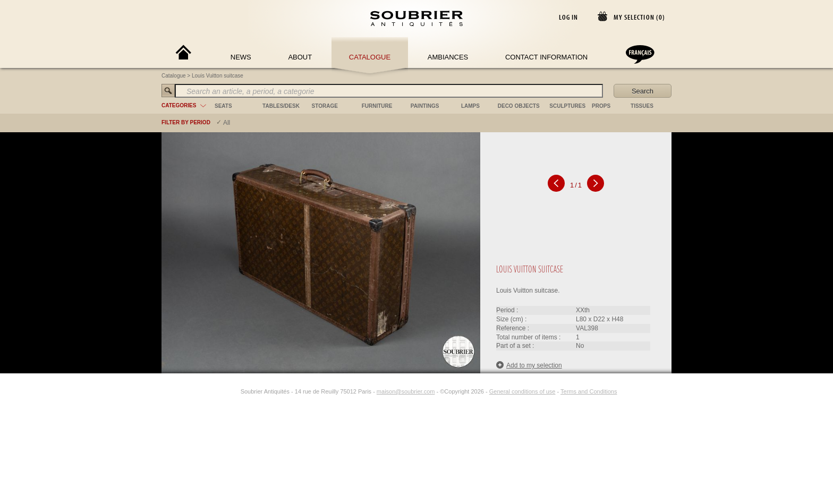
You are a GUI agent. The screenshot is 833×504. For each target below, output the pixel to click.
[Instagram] (234, 391)
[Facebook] (222, 391)
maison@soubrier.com (406, 391)
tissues (642, 106)
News (241, 57)
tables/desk (281, 106)
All (227, 123)
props (601, 106)
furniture (377, 106)
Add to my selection (529, 365)
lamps (470, 106)
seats (223, 106)
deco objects (519, 106)
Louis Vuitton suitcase (218, 76)
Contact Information (546, 57)
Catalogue (370, 57)
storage (325, 106)
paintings (425, 106)
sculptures (567, 106)
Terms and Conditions (589, 391)
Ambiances (448, 57)
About (300, 57)
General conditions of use (522, 391)
